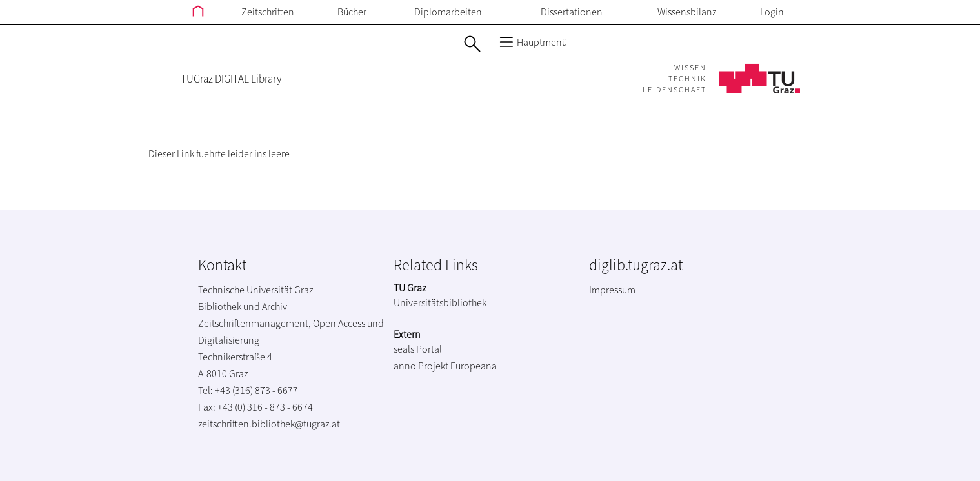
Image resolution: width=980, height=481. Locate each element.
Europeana (474, 366)
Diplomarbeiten (448, 12)
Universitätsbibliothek (440, 302)
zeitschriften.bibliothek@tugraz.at (269, 424)
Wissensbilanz (687, 12)
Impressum (612, 290)
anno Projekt (421, 366)
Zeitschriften (268, 12)
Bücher (352, 12)
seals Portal (418, 349)
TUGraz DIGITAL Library (231, 79)
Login (772, 12)
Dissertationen (572, 12)
